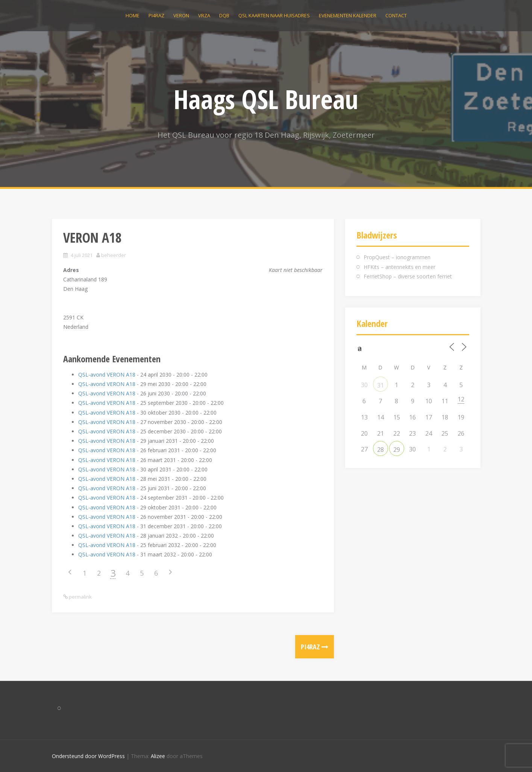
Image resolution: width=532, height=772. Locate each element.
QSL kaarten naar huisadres (274, 15)
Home (133, 15)
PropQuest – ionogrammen (397, 257)
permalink (80, 597)
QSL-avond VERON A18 (107, 375)
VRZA (204, 15)
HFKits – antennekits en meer (399, 267)
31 (380, 385)
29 (397, 450)
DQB (224, 15)
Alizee (158, 756)
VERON (181, 15)
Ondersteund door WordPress (88, 756)
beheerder (114, 255)
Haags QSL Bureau (266, 99)
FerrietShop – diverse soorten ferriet (408, 276)
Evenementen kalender (348, 15)
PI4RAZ (156, 15)
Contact (396, 15)
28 (380, 450)
